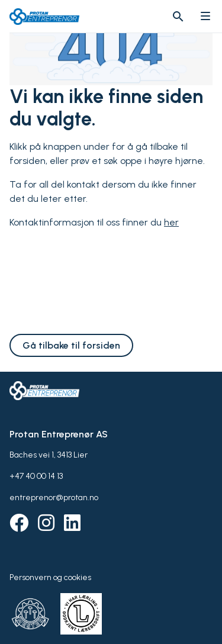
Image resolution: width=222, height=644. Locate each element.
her (171, 222)
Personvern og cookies (50, 577)
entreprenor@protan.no (54, 498)
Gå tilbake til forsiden (71, 345)
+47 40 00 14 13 (36, 476)
